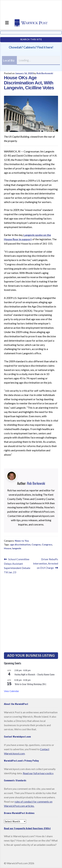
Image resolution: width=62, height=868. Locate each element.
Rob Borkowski (45, 73)
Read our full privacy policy (38, 773)
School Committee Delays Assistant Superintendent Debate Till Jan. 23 (17, 565)
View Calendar (11, 691)
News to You (22, 541)
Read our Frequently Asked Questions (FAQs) (27, 828)
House (8, 548)
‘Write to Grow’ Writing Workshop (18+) (30, 684)
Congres (36, 544)
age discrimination (20, 544)
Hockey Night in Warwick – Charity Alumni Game (35, 674)
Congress (47, 544)
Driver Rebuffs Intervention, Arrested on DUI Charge (46, 563)
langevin (17, 548)
